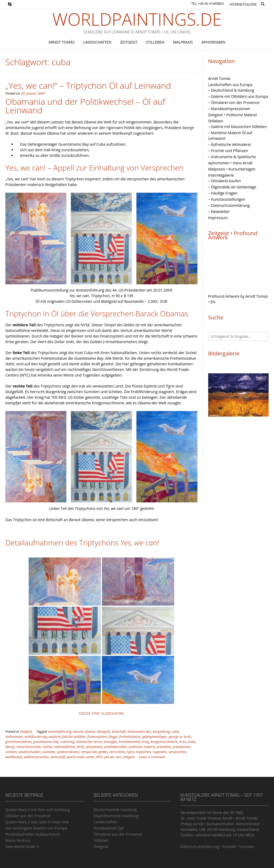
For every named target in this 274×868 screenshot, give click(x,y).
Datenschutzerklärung (200, 846)
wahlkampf (14, 757)
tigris (130, 752)
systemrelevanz (68, 752)
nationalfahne (64, 747)
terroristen (117, 752)
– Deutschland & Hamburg (231, 90)
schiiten (11, 752)
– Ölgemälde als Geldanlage (232, 187)
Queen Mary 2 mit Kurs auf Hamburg (37, 810)
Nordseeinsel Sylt (109, 828)
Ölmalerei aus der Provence (118, 834)
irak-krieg (68, 742)
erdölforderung (36, 737)
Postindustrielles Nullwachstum (33, 834)
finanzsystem (97, 737)
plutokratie (94, 747)
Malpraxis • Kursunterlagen (232, 169)
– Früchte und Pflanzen (228, 151)
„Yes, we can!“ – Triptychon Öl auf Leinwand (88, 85)
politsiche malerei (142, 747)
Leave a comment (152, 757)
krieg (145, 742)
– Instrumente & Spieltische (232, 157)
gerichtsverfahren (18, 742)
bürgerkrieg (161, 732)
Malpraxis (183, 42)
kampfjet (111, 742)
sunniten (49, 752)
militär (47, 747)
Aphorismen (214, 42)
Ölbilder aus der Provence (28, 816)
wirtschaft (58, 757)
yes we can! (113, 757)
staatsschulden (30, 752)
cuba (175, 732)
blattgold (103, 732)
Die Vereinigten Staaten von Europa (36, 828)
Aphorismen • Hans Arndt (230, 163)
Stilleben (155, 42)
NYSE (81, 747)
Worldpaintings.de (137, 19)
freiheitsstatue (130, 737)
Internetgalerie (243, 4)
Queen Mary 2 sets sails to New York (37, 822)
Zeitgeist (129, 42)
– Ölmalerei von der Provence (234, 102)
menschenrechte (28, 747)
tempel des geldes (95, 752)
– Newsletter (219, 212)
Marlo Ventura (18, 840)
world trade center (81, 757)
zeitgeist (129, 757)
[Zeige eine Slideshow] (102, 713)
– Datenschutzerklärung (229, 205)
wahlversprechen (36, 757)
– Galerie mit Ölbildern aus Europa (238, 96)
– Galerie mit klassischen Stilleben (238, 127)
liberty (10, 747)
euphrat (55, 737)
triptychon (144, 752)
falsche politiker (74, 737)
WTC (99, 757)
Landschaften (97, 42)
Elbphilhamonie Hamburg (116, 816)
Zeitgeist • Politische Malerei (233, 115)
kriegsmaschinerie (164, 742)
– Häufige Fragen (223, 193)
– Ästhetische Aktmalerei (230, 144)
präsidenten (181, 747)
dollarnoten (14, 737)
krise (183, 742)
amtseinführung (60, 732)
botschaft (119, 732)
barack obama (84, 732)
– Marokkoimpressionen (229, 109)
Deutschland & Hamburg (115, 810)
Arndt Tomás (62, 42)
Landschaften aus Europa (230, 85)
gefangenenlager (155, 737)
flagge (113, 737)
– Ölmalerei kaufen (225, 181)
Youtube (247, 846)
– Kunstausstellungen (227, 199)
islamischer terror (89, 742)
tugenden (160, 752)
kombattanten (130, 742)
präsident (164, 747)
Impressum (218, 218)
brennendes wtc (139, 732)
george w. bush (180, 737)
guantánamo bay (46, 742)
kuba (192, 742)
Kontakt (229, 846)
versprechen (178, 752)
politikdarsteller (115, 747)
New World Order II (22, 846)
